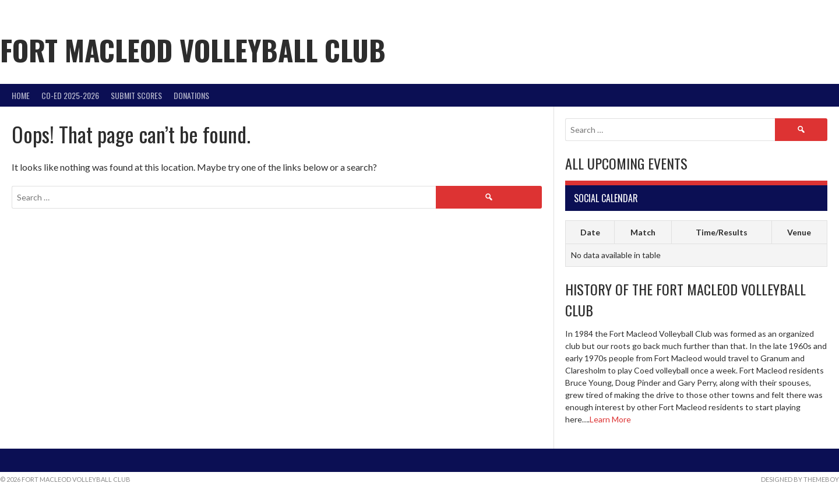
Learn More (610, 419)
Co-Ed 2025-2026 (70, 95)
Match (643, 232)
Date (590, 232)
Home (21, 95)
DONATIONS (191, 95)
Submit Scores (136, 95)
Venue (799, 232)
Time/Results (722, 232)
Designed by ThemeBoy (800, 479)
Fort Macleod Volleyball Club (193, 50)
